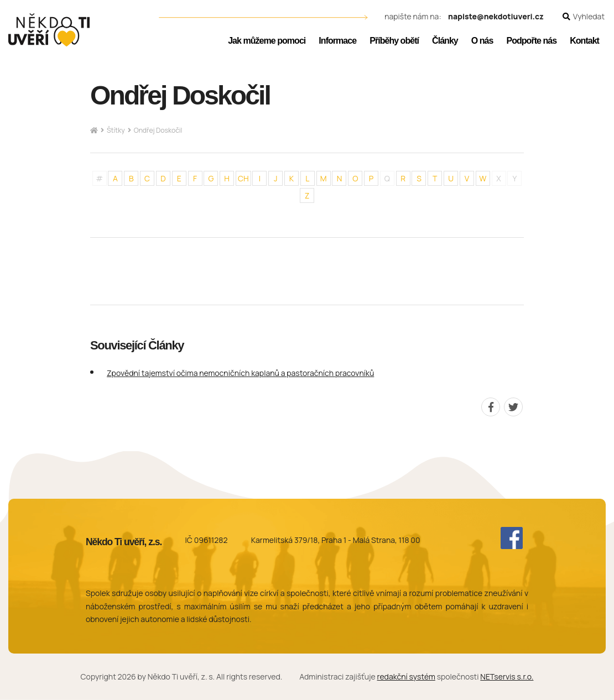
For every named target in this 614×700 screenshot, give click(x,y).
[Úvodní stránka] (49, 30)
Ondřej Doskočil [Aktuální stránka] (158, 130)
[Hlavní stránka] (94, 131)
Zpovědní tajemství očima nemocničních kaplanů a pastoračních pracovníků (240, 373)
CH (243, 178)
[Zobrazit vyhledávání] (584, 17)
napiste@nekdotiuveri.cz (496, 17)
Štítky (116, 130)
